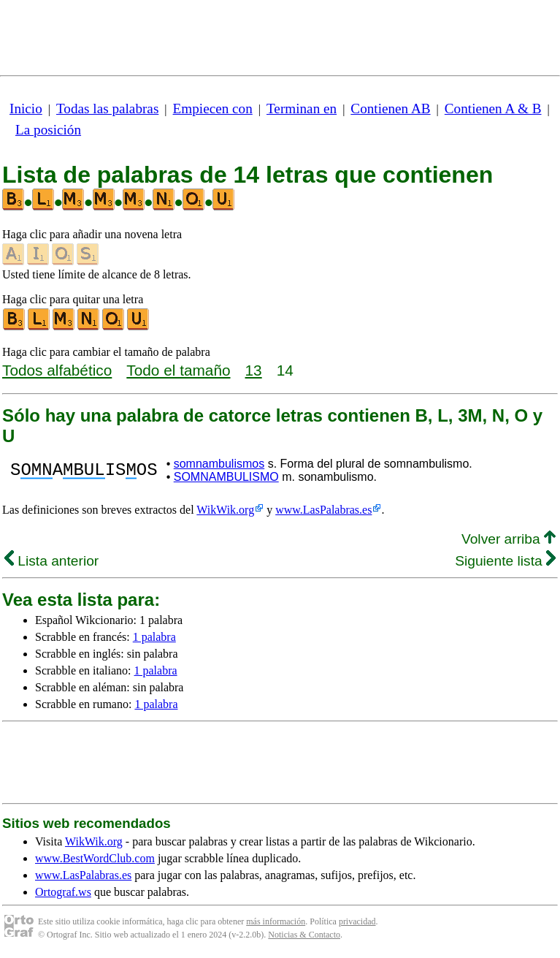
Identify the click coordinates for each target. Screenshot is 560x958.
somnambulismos (219, 464)
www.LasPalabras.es (323, 510)
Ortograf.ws (63, 892)
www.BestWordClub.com (95, 858)
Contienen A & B (493, 109)
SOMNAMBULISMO (226, 477)
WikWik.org (225, 510)
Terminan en (302, 109)
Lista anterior (51, 561)
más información (276, 921)
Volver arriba (509, 539)
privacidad (357, 921)
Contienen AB (390, 109)
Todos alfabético (57, 370)
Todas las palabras (107, 109)
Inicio (26, 109)
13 (254, 370)
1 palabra (154, 637)
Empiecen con (213, 109)
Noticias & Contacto (304, 935)
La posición (48, 130)
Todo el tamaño (178, 370)
